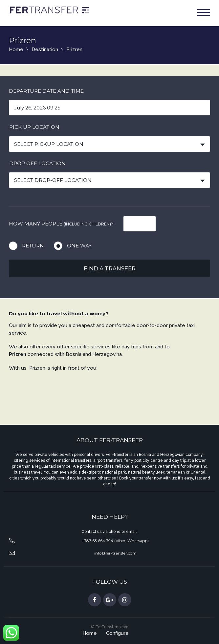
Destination (45, 49)
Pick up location (34, 127)
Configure (117, 633)
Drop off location (37, 163)
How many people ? (61, 224)
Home (16, 49)
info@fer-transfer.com (115, 553)
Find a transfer (110, 268)
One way (79, 246)
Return (33, 246)
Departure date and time (46, 91)
